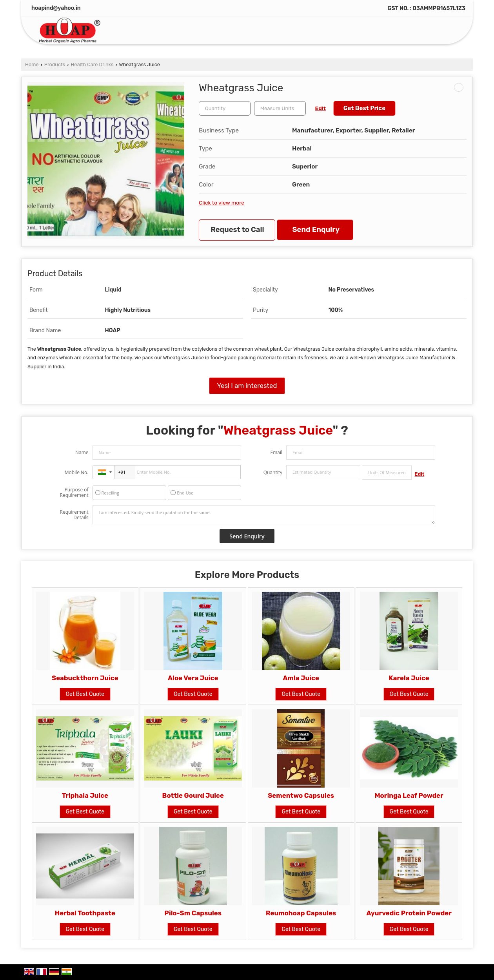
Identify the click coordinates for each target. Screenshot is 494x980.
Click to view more (222, 203)
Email (276, 452)
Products (55, 64)
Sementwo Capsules (301, 795)
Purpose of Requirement (74, 493)
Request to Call (237, 230)
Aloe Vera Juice (193, 678)
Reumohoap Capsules (301, 913)
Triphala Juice (85, 795)
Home (32, 64)
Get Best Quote (85, 694)
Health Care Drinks (92, 64)
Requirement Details (74, 515)
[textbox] (280, 108)
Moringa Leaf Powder (409, 795)
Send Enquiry (316, 230)
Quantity (273, 472)
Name (82, 452)
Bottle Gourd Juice (193, 795)
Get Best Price (365, 108)
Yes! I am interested (247, 386)
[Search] (450, 32)
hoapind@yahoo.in (56, 8)
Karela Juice (409, 678)
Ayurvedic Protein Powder (409, 913)
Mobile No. (77, 472)
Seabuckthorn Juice (85, 678)
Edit (321, 108)
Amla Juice (301, 678)
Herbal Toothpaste (85, 913)
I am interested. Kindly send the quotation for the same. (264, 515)
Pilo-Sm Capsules (193, 913)
